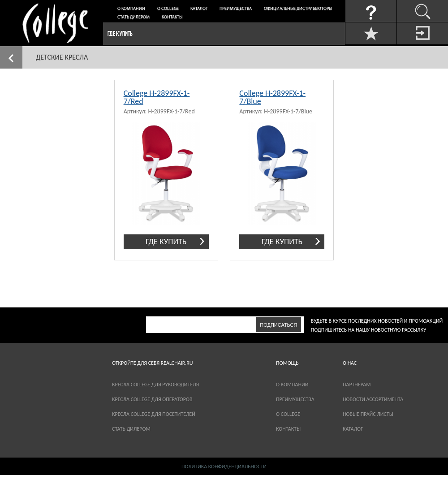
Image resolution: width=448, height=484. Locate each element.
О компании (131, 9)
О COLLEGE (288, 414)
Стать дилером (134, 17)
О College (168, 9)
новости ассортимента (373, 399)
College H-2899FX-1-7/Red (157, 97)
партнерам (357, 385)
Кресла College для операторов (152, 399)
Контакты (172, 17)
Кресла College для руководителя (155, 385)
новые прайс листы (368, 414)
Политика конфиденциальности (224, 467)
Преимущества (236, 9)
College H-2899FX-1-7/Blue (272, 97)
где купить (166, 242)
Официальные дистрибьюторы (298, 9)
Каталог (199, 9)
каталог (353, 429)
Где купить (120, 33)
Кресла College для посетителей (154, 414)
